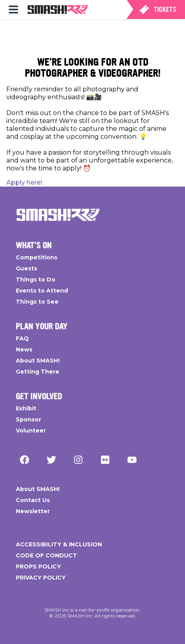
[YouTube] (132, 460)
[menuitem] (13, 9)
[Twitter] (51, 460)
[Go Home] (58, 215)
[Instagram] (78, 460)
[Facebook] (25, 460)
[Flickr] (105, 460)
